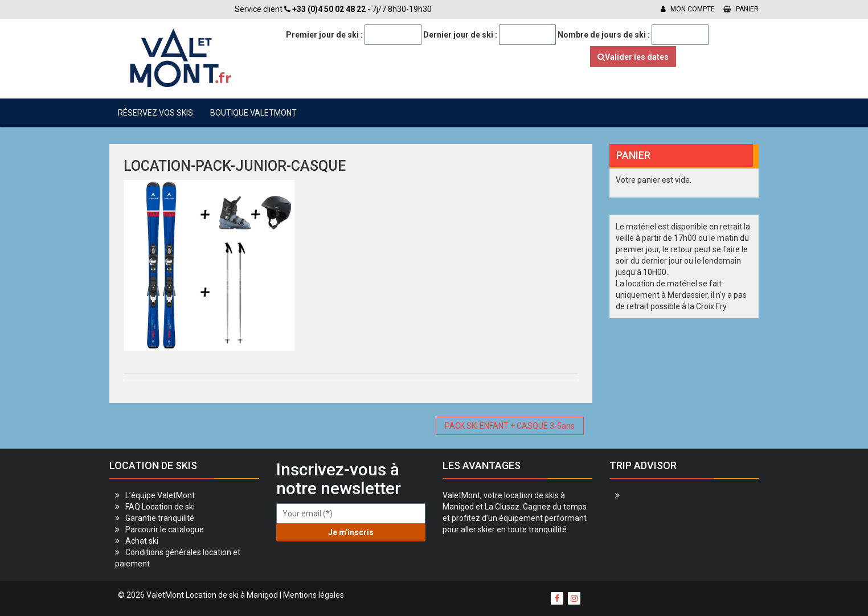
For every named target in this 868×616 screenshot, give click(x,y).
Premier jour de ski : (324, 35)
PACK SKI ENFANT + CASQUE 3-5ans (510, 426)
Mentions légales (314, 595)
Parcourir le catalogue (165, 529)
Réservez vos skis (155, 113)
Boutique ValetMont (253, 113)
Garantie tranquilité (160, 518)
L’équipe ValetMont (160, 495)
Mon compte (688, 9)
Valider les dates (633, 57)
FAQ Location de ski (160, 507)
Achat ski (142, 541)
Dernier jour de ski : (460, 35)
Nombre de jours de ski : (604, 35)
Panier (741, 9)
